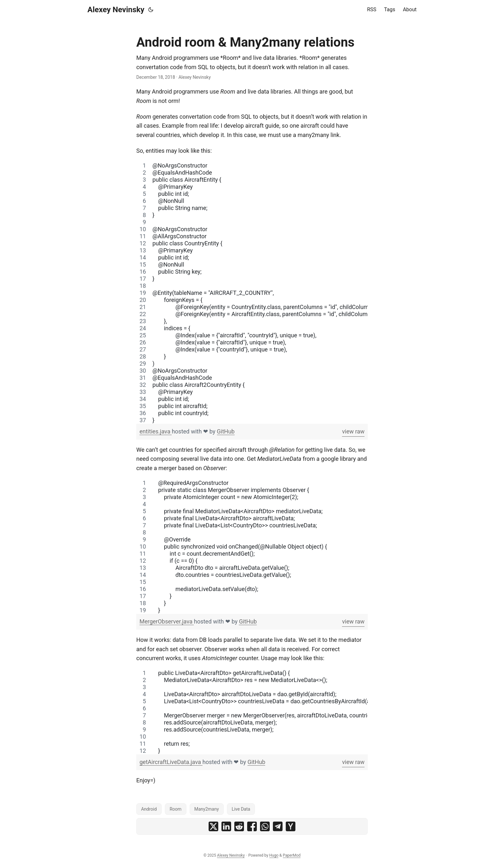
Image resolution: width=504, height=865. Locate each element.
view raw (353, 431)
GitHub (226, 431)
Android (149, 809)
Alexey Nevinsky (116, 10)
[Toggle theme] (151, 10)
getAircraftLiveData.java (171, 762)
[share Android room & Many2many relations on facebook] (252, 826)
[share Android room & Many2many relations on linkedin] (226, 826)
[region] (252, 293)
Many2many (207, 809)
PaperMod (292, 855)
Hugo (274, 855)
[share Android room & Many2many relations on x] (213, 826)
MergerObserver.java (167, 621)
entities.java (156, 431)
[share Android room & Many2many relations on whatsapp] (265, 826)
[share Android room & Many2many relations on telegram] (278, 826)
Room (176, 809)
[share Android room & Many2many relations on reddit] (239, 826)
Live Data (241, 809)
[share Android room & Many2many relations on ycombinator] (291, 826)
